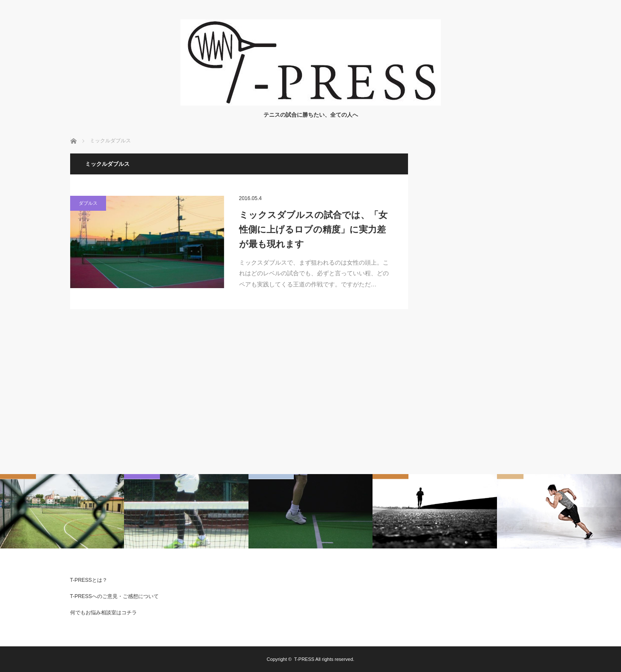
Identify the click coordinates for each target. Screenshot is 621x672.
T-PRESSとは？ (89, 580)
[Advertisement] (487, 282)
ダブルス (88, 203)
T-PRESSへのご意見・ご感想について (114, 596)
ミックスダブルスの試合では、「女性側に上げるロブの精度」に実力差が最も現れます (313, 229)
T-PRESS (304, 659)
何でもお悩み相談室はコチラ (103, 613)
